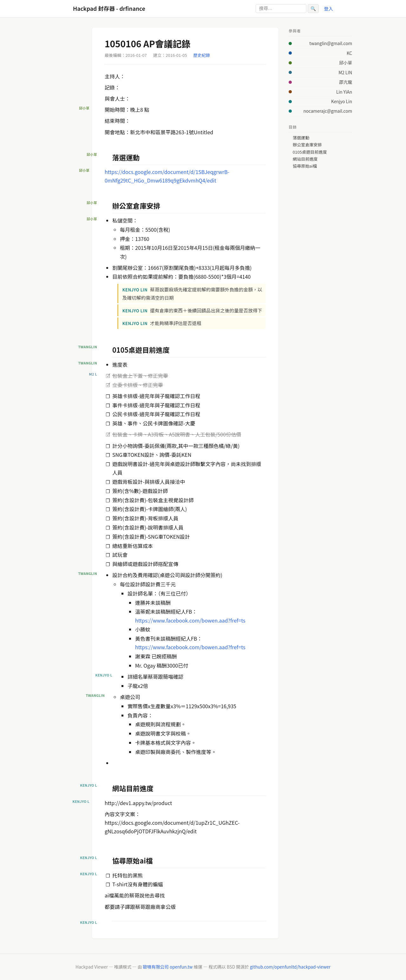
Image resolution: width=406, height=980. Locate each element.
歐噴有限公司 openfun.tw (168, 967)
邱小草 (346, 63)
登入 (328, 8)
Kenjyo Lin (342, 101)
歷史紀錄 (202, 55)
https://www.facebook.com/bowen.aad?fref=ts (190, 620)
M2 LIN (345, 72)
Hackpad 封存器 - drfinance (109, 8)
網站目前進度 (305, 159)
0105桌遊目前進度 (310, 152)
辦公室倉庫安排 (307, 145)
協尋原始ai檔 (305, 166)
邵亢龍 (346, 82)
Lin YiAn (344, 92)
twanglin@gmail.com (331, 43)
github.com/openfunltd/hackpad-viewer (290, 967)
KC (349, 53)
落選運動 (301, 138)
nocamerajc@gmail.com (328, 111)
